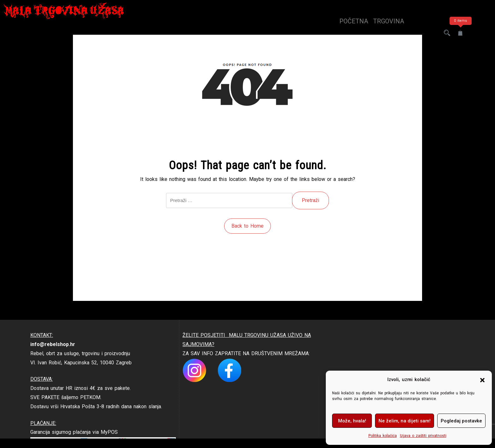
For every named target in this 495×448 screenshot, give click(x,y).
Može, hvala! (352, 421)
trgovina (389, 21)
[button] (482, 380)
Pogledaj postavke (461, 421)
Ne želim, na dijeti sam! (405, 421)
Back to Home (247, 226)
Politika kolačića (383, 436)
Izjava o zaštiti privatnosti (423, 436)
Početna (354, 21)
